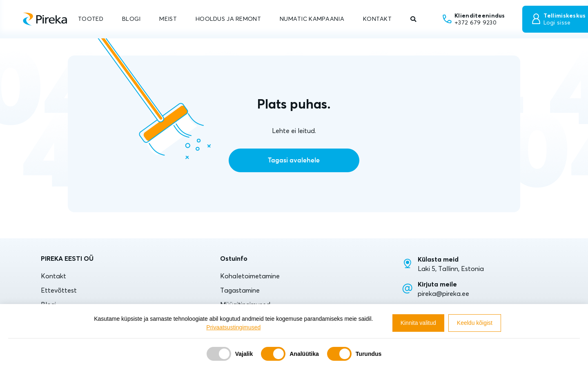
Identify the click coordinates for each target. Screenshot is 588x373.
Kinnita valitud (418, 323)
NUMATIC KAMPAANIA (312, 19)
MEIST (168, 19)
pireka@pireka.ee (443, 293)
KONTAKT (377, 19)
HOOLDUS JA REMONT (228, 19)
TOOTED (91, 19)
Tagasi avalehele (294, 160)
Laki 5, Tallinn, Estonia (451, 269)
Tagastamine (240, 290)
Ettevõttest (59, 290)
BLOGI (131, 19)
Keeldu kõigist (475, 323)
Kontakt (53, 276)
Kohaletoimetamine (250, 276)
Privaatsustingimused (233, 327)
